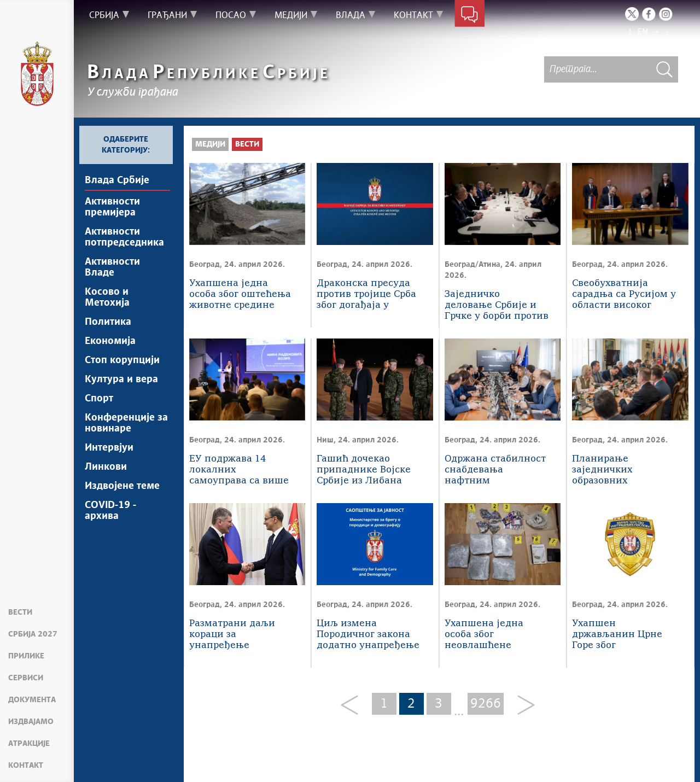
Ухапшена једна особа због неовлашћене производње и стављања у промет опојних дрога (492, 635)
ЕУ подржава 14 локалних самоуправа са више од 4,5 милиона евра (239, 471)
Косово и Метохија (107, 297)
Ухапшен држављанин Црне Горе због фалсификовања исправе (617, 635)
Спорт (99, 399)
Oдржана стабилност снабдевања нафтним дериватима (495, 471)
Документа (32, 700)
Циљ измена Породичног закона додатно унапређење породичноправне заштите (368, 635)
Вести (20, 612)
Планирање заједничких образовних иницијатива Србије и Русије (621, 471)
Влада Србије (117, 180)
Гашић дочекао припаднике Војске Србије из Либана (364, 470)
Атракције (29, 744)
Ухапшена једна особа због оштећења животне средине (240, 294)
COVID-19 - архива (110, 511)
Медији (210, 144)
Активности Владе (112, 267)
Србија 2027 (33, 634)
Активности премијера (112, 207)
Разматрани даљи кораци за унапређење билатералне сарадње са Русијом (237, 635)
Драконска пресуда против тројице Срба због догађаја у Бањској (366, 295)
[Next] (522, 706)
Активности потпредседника (124, 237)
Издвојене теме (122, 486)
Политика (108, 322)
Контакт (26, 766)
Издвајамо (31, 722)
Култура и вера (121, 380)
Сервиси (26, 678)
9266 (486, 704)
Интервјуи (109, 448)
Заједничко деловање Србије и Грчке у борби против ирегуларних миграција (497, 306)
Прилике (26, 656)
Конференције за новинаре (126, 423)
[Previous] (354, 706)
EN (643, 32)
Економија (110, 341)
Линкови (106, 467)
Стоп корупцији (122, 360)
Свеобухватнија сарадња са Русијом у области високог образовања (624, 295)
